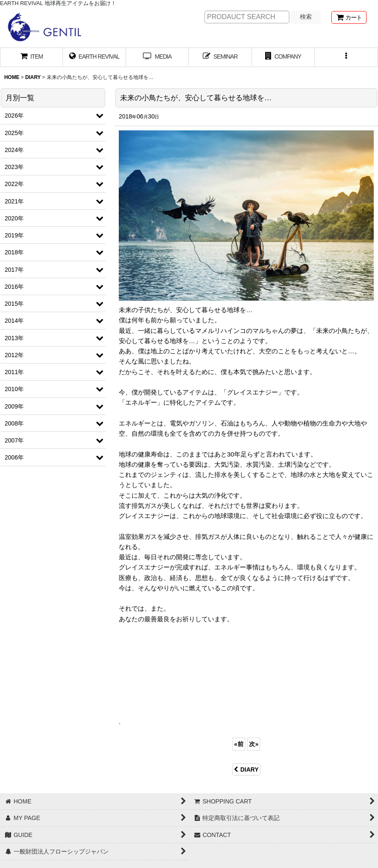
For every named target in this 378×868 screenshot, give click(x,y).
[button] (346, 57)
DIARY (246, 769)
